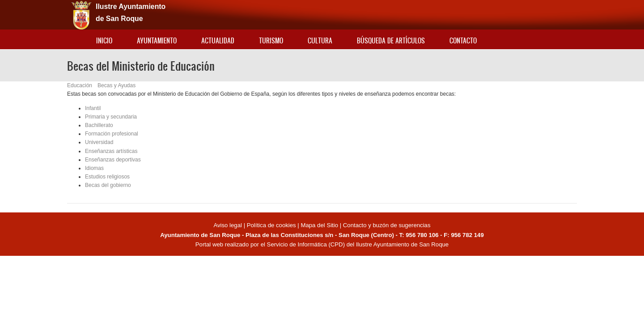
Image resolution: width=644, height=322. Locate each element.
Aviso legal (228, 225)
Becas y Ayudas (117, 85)
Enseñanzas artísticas (111, 151)
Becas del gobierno (108, 185)
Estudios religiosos (107, 177)
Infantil (93, 108)
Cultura (320, 40)
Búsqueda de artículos (391, 40)
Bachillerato (99, 125)
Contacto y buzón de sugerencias (387, 225)
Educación (80, 85)
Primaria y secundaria (111, 117)
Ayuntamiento (157, 40)
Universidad (99, 142)
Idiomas (94, 168)
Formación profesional (112, 134)
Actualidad (218, 40)
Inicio (104, 40)
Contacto (463, 40)
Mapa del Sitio (319, 225)
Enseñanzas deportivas (113, 160)
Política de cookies (271, 225)
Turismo (271, 40)
